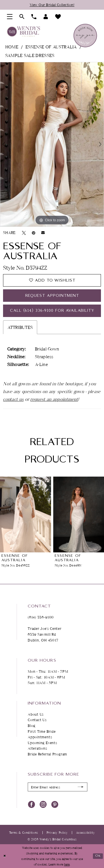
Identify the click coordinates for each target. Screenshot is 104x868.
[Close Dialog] (5, 856)
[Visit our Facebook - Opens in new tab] (31, 804)
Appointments (40, 737)
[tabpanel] (52, 145)
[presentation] (26, 514)
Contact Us (37, 720)
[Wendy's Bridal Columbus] (23, 32)
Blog (32, 726)
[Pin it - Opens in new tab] (34, 233)
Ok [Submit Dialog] (98, 856)
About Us (36, 714)
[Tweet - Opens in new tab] (24, 233)
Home (12, 47)
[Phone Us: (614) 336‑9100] (34, 17)
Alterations (38, 748)
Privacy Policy (57, 832)
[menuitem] (10, 17)
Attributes (20, 327)
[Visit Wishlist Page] (58, 17)
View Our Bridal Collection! (52, 5)
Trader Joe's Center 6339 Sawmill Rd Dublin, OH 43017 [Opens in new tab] (45, 634)
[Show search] (22, 17)
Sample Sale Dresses (30, 55)
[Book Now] (85, 36)
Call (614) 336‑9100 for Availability (52, 311)
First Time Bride (42, 731)
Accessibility (85, 832)
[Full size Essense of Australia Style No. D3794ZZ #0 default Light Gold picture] (52, 145)
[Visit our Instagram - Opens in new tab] (43, 804)
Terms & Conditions (24, 832)
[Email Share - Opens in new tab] (43, 233)
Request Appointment (52, 296)
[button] (10, 17)
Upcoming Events (43, 743)
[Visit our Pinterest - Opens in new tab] (55, 804)
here (67, 864)
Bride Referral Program (47, 754)
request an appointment (54, 399)
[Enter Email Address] (58, 787)
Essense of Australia (51, 47)
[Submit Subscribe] (81, 787)
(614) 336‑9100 (41, 617)
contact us (13, 399)
